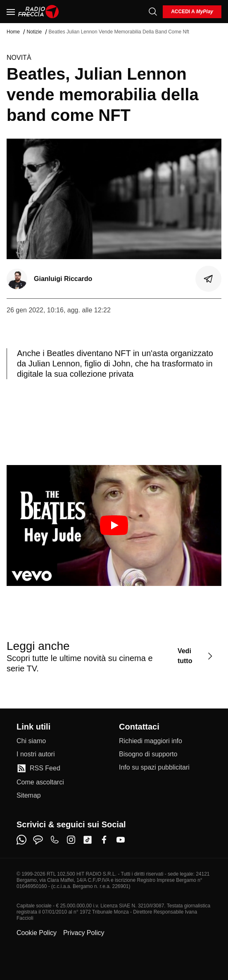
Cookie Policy (37, 933)
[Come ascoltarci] (40, 782)
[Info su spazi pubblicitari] (154, 767)
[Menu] (11, 12)
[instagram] (71, 840)
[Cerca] (153, 12)
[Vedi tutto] (196, 656)
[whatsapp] (21, 840)
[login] (192, 12)
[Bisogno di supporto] (148, 754)
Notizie (34, 32)
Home (13, 32)
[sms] (38, 840)
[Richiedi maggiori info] (151, 741)
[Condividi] (209, 279)
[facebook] (104, 840)
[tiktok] (88, 840)
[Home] (39, 12)
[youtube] (121, 840)
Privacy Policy (84, 933)
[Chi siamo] (31, 741)
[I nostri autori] (36, 754)
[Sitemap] (29, 796)
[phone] (55, 840)
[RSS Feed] (38, 768)
